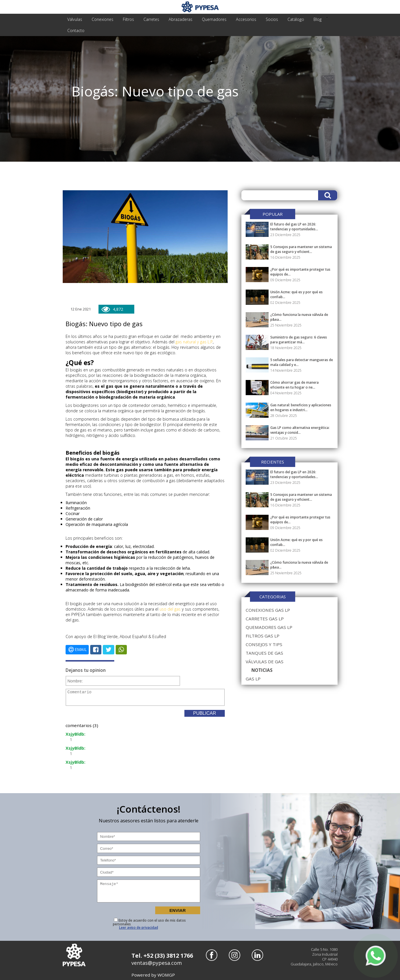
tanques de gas (264, 653)
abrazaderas (175, 19)
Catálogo (285, 19)
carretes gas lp (264, 619)
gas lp (253, 679)
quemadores (207, 19)
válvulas (74, 19)
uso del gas (170, 609)
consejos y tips (263, 644)
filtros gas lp (262, 636)
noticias (262, 670)
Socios (262, 19)
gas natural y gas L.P (193, 342)
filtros (125, 19)
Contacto (75, 30)
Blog (306, 19)
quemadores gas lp (268, 627)
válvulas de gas (264, 662)
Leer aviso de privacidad (139, 927)
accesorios (238, 19)
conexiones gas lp (267, 610)
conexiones (101, 19)
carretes (147, 19)
